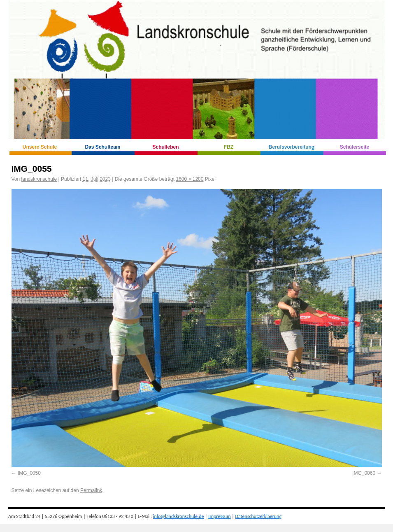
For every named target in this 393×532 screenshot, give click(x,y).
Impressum (219, 516)
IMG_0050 (29, 473)
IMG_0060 (364, 473)
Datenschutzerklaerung (259, 516)
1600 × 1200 (190, 179)
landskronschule (39, 179)
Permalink (91, 490)
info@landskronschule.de (179, 516)
